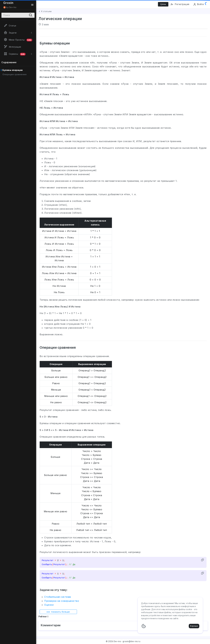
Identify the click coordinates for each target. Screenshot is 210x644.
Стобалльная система (58, 597)
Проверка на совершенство (62, 601)
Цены (163, 4)
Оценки (49, 605)
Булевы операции (13, 70)
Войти (198, 4)
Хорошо (194, 626)
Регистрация (180, 4)
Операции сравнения (14, 74)
